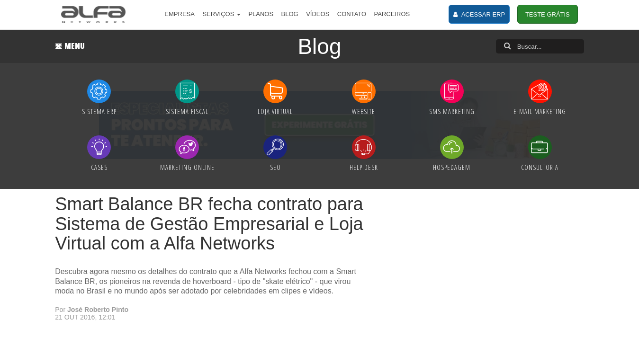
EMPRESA (180, 14)
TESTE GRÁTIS (548, 14)
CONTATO (352, 14)
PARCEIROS (392, 14)
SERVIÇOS (221, 14)
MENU (70, 46)
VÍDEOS (318, 14)
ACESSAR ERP (479, 14)
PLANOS (261, 14)
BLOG (290, 14)
